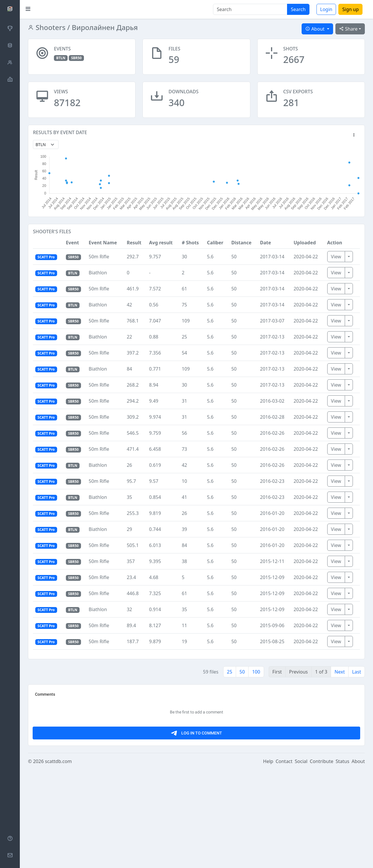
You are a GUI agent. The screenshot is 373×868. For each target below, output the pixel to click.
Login (326, 9)
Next (340, 672)
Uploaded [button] (305, 243)
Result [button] (134, 243)
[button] (354, 135)
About (358, 860)
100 (256, 672)
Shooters (50, 27)
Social (301, 860)
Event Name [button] (103, 243)
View (336, 257)
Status (343, 860)
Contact (284, 860)
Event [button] (72, 243)
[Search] (250, 9)
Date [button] (265, 243)
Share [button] (348, 29)
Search (298, 9)
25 (230, 672)
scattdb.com (58, 860)
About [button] (316, 29)
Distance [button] (241, 243)
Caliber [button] (215, 243)
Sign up (350, 9)
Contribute (322, 860)
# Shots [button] (190, 243)
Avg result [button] (161, 243)
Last (357, 672)
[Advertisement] (196, 730)
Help (268, 860)
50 (242, 672)
